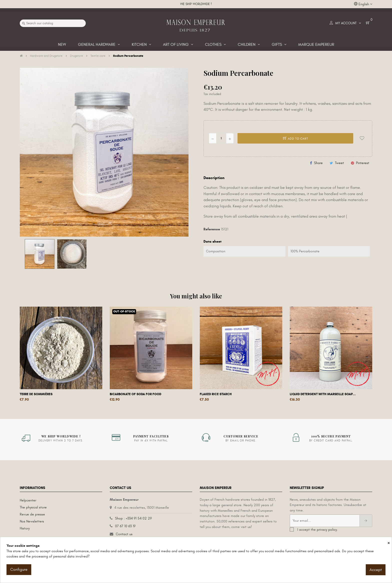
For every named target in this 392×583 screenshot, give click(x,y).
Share (318, 163)
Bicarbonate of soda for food (135, 394)
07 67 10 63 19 (125, 526)
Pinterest (363, 163)
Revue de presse (32, 514)
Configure (19, 569)
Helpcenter (28, 500)
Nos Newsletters (32, 521)
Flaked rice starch (216, 394)
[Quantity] (221, 138)
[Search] (53, 23)
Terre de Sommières (36, 394)
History (25, 528)
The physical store (33, 507)
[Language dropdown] (363, 4)
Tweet (339, 163)
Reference (212, 229)
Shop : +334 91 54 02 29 (133, 518)
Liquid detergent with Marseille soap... (323, 394)
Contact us (124, 534)
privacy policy (327, 530)
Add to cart (295, 139)
